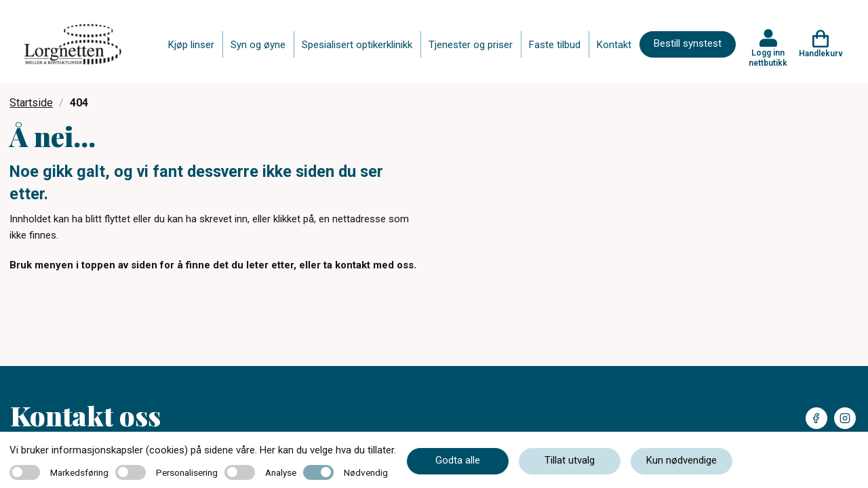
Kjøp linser (191, 45)
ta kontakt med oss (369, 265)
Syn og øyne (258, 45)
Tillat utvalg (570, 460)
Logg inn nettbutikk (768, 58)
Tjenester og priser (471, 45)
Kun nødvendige (682, 460)
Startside (31, 103)
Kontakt (614, 45)
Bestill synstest (688, 43)
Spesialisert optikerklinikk (357, 45)
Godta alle (458, 460)
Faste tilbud (555, 45)
